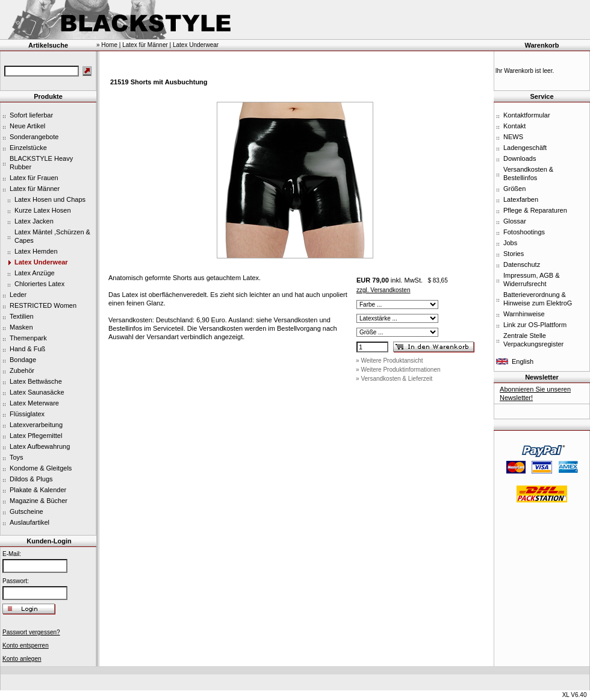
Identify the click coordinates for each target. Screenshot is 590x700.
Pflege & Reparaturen (535, 210)
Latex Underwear (41, 262)
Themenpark (28, 338)
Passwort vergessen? (31, 632)
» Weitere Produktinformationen (398, 370)
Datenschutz (522, 264)
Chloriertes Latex (39, 284)
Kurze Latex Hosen (43, 210)
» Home (107, 45)
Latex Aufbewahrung (40, 446)
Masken (21, 327)
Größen (514, 189)
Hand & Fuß (27, 349)
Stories (514, 254)
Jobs (510, 243)
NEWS (513, 137)
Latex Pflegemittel (36, 436)
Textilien (22, 316)
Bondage (23, 360)
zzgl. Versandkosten (383, 290)
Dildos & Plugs (31, 479)
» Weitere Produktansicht (390, 361)
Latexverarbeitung (36, 425)
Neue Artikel (27, 126)
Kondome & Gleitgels (41, 468)
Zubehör (22, 370)
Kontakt (514, 126)
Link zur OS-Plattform (535, 325)
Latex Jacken (34, 221)
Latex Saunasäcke (37, 392)
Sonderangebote (34, 137)
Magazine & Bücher (39, 501)
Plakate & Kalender (38, 490)
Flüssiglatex (27, 414)
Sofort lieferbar (31, 115)
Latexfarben (521, 199)
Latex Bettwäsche (36, 381)
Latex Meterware (34, 403)
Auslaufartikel (29, 522)
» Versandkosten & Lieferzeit (394, 379)
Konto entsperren (26, 645)
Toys (17, 457)
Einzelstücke (28, 148)
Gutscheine (26, 511)
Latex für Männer (35, 189)
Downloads (520, 158)
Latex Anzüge (35, 273)
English (523, 361)
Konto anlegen (22, 659)
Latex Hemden (36, 251)
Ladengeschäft (525, 148)
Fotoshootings (524, 232)
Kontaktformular (527, 115)
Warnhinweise (524, 314)
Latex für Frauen (34, 178)
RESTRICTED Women (43, 305)
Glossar (515, 221)
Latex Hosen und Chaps (50, 199)
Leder (18, 295)
